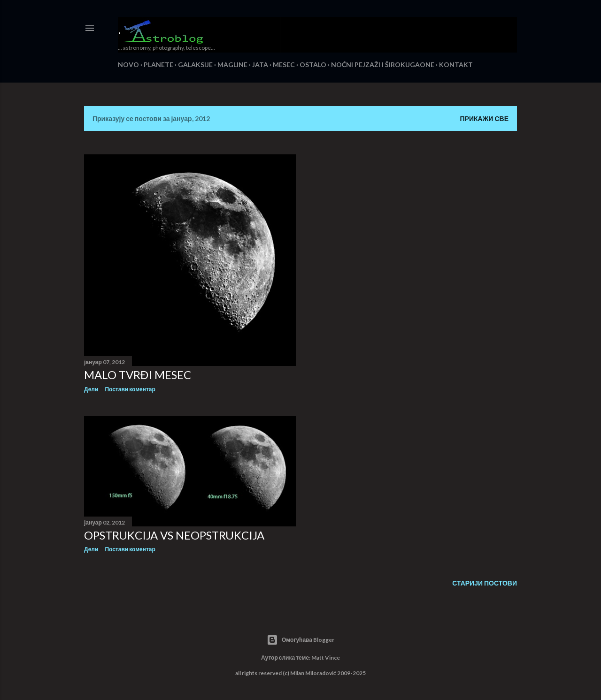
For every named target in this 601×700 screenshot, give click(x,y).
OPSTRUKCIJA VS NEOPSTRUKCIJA (174, 535)
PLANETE (158, 65)
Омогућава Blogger (300, 640)
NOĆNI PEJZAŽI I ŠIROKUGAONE (383, 65)
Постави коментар (130, 389)
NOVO (128, 65)
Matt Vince (326, 658)
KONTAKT (456, 65)
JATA (260, 65)
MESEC (284, 65)
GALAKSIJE (195, 65)
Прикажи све (484, 118)
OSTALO (313, 65)
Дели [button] (91, 389)
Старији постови (485, 583)
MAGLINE (232, 65)
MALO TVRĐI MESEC (138, 375)
